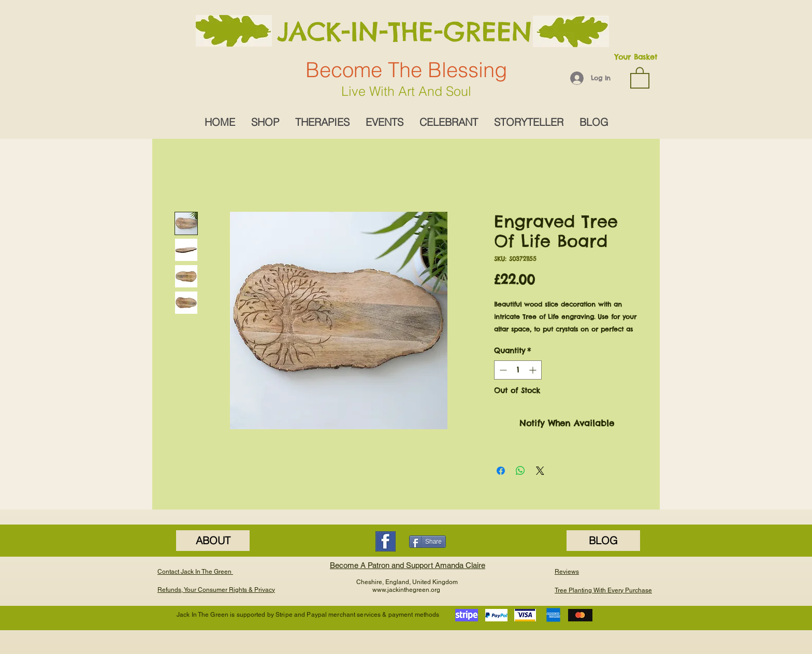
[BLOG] (603, 541)
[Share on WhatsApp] (520, 471)
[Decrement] (502, 370)
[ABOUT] (213, 541)
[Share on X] (540, 471)
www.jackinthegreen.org (406, 590)
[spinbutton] (518, 370)
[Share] (427, 542)
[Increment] (534, 370)
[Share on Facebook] (501, 471)
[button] (640, 77)
